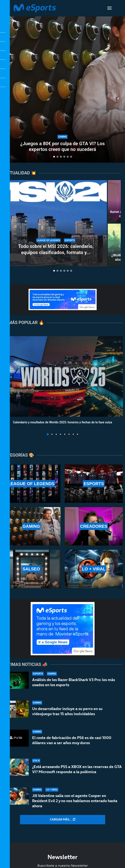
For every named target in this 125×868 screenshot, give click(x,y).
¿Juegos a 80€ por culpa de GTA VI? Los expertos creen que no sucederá (62, 146)
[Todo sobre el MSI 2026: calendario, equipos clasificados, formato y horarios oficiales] (56, 223)
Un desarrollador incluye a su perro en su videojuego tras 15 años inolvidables (67, 713)
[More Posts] (63, 820)
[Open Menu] (109, 8)
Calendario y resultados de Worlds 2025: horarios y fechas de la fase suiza (63, 422)
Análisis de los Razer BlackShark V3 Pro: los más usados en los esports (74, 682)
